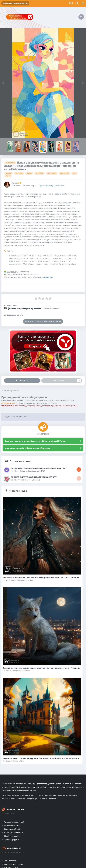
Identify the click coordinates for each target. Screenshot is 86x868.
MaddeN (14, 471)
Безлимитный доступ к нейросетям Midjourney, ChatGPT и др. (35, 441)
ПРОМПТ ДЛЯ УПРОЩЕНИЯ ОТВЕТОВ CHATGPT (34, 477)
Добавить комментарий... (17, 417)
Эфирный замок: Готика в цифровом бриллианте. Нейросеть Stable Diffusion (41, 758)
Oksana (9, 761)
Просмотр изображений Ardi (52, 186)
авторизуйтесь (8, 403)
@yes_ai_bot (30, 791)
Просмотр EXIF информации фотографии (43, 321)
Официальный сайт (12, 829)
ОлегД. (14, 480)
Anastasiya (10, 580)
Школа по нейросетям (14, 864)
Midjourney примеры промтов (23, 308)
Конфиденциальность (14, 833)
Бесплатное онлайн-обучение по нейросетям (28, 448)
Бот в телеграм (11, 861)
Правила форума (11, 840)
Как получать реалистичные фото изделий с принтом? (39, 468)
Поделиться (22, 381)
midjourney (48, 277)
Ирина (8, 671)
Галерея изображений (14, 822)
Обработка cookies (12, 836)
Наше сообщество (12, 826)
